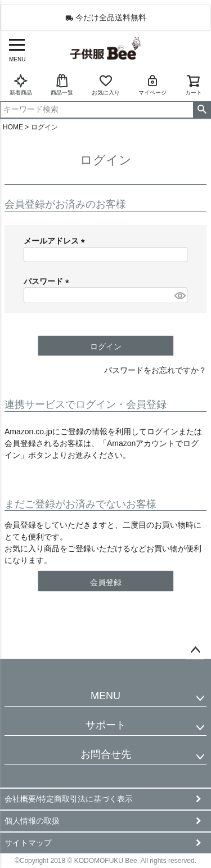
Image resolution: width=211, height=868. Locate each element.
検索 (202, 110)
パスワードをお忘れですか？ (155, 370)
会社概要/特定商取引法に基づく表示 (69, 799)
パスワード (48, 281)
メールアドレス (56, 241)
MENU (105, 696)
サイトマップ (28, 843)
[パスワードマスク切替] (179, 295)
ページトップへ (195, 650)
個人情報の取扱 (32, 821)
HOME (13, 127)
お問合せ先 (106, 754)
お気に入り (106, 85)
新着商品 (21, 85)
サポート (106, 725)
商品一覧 (62, 85)
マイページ (152, 85)
